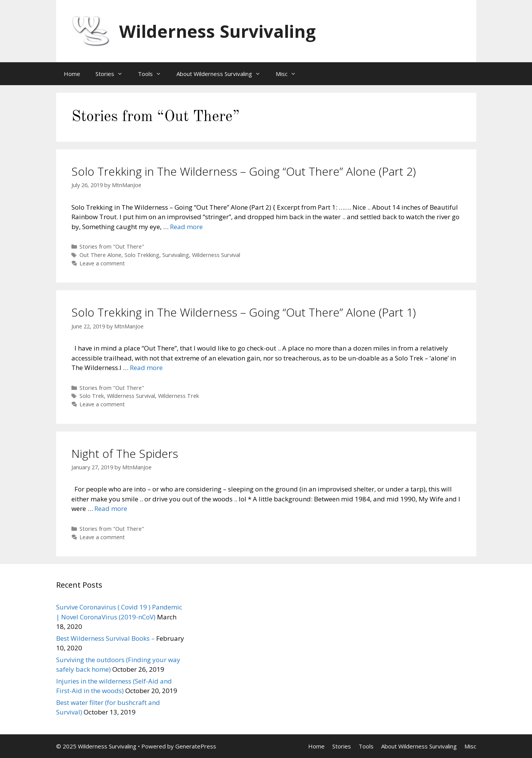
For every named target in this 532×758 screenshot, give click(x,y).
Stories (113, 74)
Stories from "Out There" (112, 246)
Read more (186, 227)
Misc (290, 74)
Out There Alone (100, 255)
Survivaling (176, 255)
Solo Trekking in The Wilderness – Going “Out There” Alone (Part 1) (244, 312)
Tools (153, 74)
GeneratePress (196, 746)
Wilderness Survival (216, 255)
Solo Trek (92, 396)
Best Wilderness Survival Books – (105, 638)
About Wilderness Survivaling (222, 74)
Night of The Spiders (125, 453)
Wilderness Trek (179, 396)
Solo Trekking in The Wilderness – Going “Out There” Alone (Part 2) (244, 171)
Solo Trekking (142, 255)
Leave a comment (102, 263)
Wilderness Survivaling (217, 31)
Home (72, 74)
